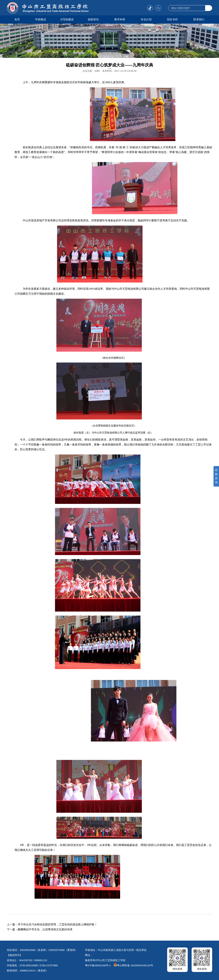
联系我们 (199, 19)
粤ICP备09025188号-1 (98, 965)
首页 (17, 19)
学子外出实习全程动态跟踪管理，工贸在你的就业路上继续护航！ (57, 924)
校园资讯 (93, 19)
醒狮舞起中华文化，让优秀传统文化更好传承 (45, 929)
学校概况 (41, 19)
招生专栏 (172, 19)
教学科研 (120, 19)
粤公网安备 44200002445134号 (133, 965)
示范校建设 (67, 19)
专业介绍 (146, 19)
